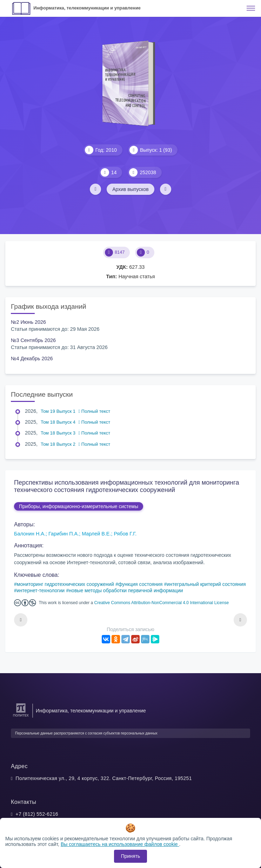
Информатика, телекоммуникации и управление (87, 8)
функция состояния (140, 584)
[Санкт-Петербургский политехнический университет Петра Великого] (21, 717)
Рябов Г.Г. (125, 534)
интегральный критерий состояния (206, 584)
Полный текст (95, 411)
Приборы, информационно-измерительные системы (79, 506)
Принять (131, 856)
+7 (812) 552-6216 (37, 814)
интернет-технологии (41, 590)
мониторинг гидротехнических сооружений (65, 584)
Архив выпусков (130, 189)
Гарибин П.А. (64, 534)
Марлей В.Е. (96, 534)
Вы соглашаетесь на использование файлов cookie (120, 844)
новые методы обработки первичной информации (126, 590)
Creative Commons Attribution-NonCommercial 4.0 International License (162, 603)
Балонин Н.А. (30, 534)
